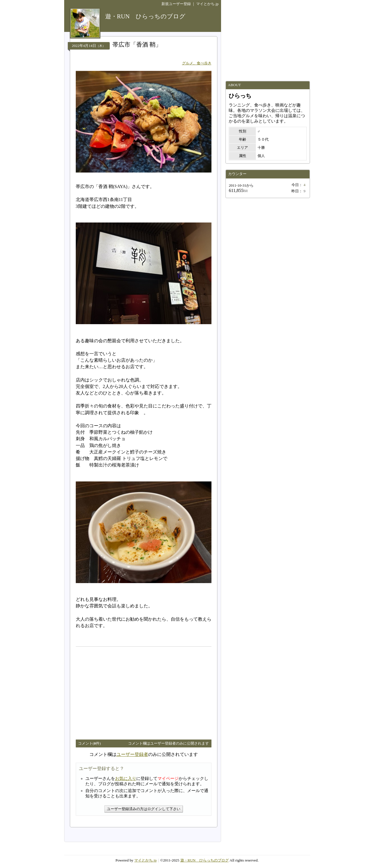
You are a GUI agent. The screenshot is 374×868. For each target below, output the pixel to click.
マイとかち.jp (207, 4)
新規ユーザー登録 (176, 4)
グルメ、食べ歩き (197, 63)
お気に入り (126, 778)
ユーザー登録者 (132, 754)
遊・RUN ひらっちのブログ (205, 860)
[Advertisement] (123, 691)
